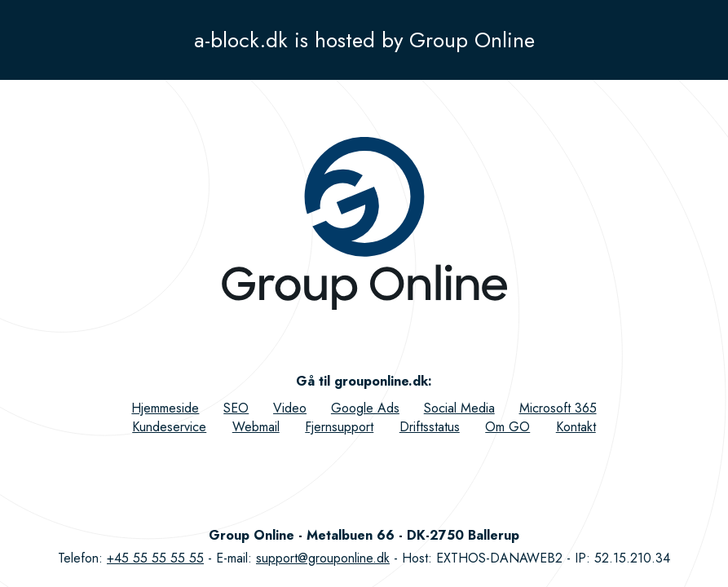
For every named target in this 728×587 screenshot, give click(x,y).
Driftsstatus (430, 427)
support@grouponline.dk (323, 558)
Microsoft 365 (558, 408)
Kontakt (576, 427)
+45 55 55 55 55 (155, 558)
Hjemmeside (165, 408)
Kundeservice (169, 427)
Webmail (256, 427)
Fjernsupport (339, 427)
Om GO (507, 427)
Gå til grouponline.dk (362, 381)
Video (290, 408)
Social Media (459, 408)
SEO (236, 408)
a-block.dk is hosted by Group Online (364, 40)
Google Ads (365, 408)
